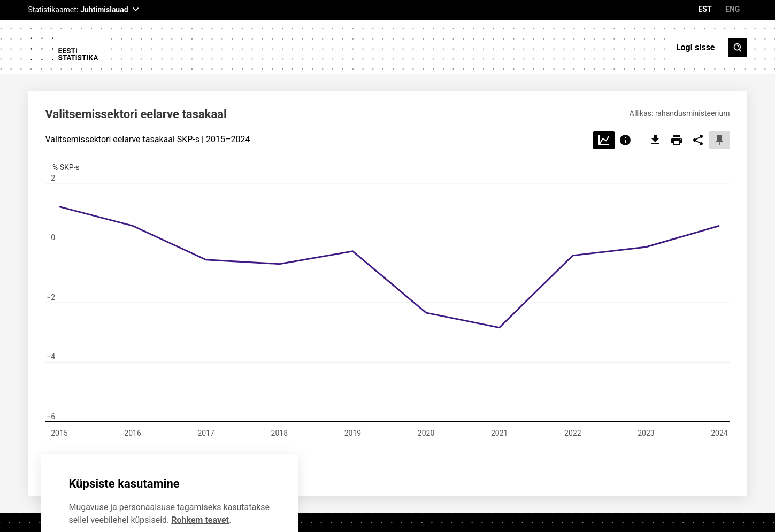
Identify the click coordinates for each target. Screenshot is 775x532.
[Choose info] (625, 88)
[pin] (719, 88)
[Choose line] (604, 88)
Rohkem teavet (200, 468)
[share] (698, 88)
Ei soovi (104, 499)
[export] (655, 88)
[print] (677, 88)
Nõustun (188, 499)
